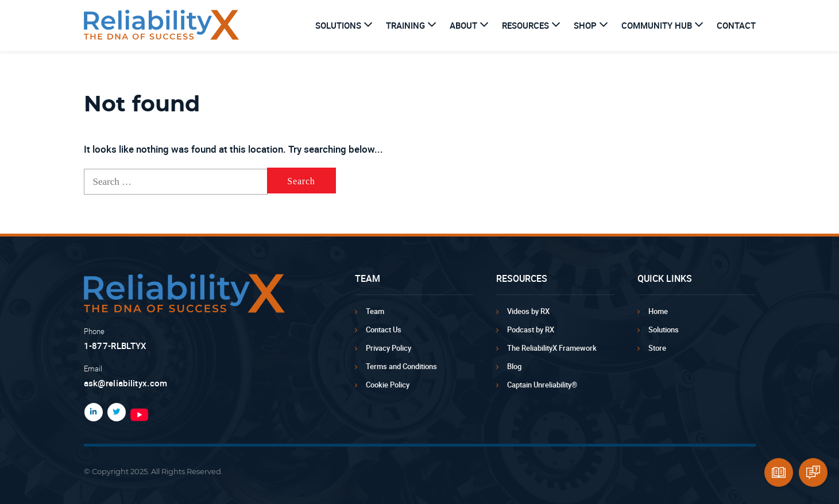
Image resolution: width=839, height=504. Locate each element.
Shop (585, 25)
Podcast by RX (531, 329)
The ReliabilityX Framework (552, 348)
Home (658, 311)
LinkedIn (91, 412)
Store (657, 348)
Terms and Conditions (401, 366)
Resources (525, 25)
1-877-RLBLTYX (115, 346)
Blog (514, 366)
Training (405, 25)
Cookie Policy (388, 385)
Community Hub (657, 25)
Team (375, 311)
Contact (736, 25)
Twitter (114, 412)
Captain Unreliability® (542, 385)
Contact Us (384, 329)
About (463, 25)
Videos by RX (528, 311)
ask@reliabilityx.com (126, 383)
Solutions (338, 25)
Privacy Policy (388, 348)
